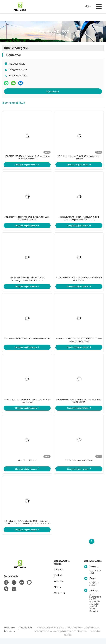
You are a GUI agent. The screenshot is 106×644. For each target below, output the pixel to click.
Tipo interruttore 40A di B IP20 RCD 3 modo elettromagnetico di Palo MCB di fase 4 (27, 282)
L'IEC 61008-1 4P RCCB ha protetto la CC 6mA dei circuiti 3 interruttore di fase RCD (27, 158)
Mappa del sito (26, 633)
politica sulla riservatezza (9, 635)
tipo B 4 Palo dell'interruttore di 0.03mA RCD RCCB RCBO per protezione (27, 405)
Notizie (58, 593)
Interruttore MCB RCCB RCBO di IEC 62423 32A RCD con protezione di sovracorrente (79, 343)
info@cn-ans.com (18, 70)
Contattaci (59, 599)
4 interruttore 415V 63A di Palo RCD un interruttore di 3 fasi (27, 342)
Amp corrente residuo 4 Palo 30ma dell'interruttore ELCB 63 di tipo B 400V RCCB (27, 220)
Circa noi (59, 575)
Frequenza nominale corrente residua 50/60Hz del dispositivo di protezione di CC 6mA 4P (79, 220)
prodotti (58, 581)
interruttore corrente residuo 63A (79, 465)
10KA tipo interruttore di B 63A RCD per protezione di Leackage (79, 158)
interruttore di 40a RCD (27, 465)
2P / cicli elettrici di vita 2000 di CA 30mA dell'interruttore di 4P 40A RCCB (79, 282)
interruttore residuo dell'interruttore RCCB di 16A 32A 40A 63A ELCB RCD (79, 405)
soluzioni (59, 587)
